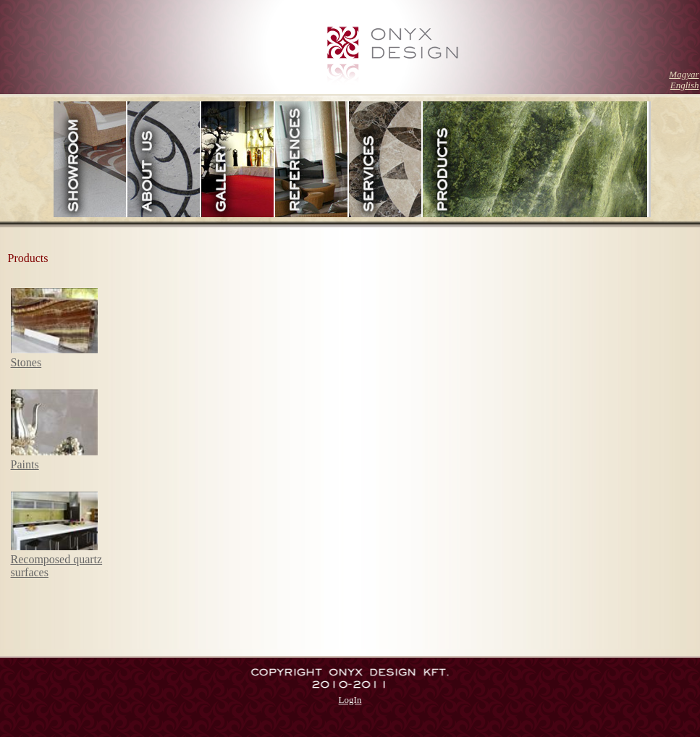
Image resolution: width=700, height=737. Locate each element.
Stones (26, 362)
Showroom (90, 159)
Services (386, 159)
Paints (25, 464)
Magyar (684, 74)
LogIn (350, 700)
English (685, 85)
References (312, 159)
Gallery (238, 159)
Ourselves (164, 159)
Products (536, 159)
